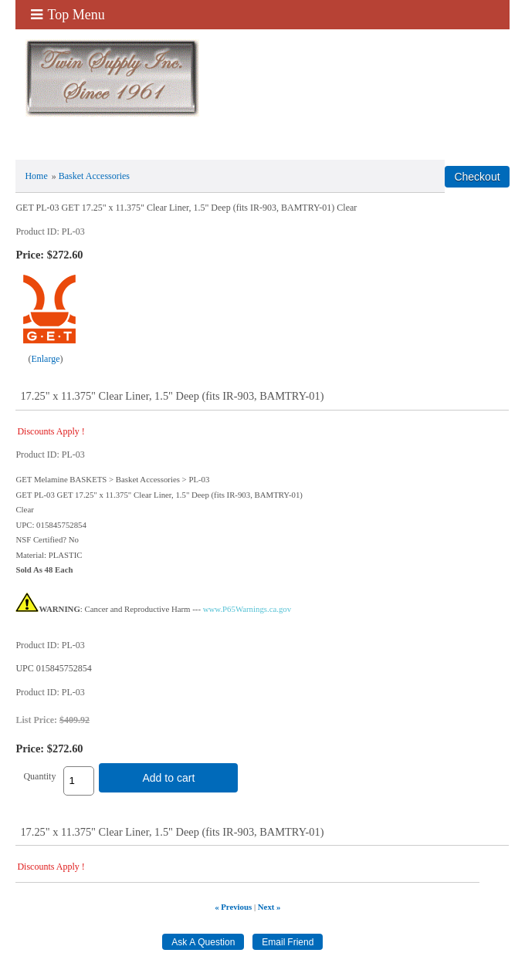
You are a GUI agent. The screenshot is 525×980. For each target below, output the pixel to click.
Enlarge (45, 359)
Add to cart (168, 778)
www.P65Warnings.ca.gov (247, 609)
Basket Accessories (94, 176)
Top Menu (68, 15)
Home (36, 176)
